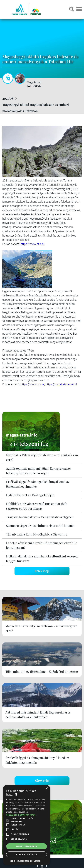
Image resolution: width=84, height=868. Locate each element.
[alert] (27, 825)
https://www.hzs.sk (32, 244)
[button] (27, 861)
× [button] (46, 789)
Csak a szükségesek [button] (27, 854)
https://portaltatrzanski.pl (61, 384)
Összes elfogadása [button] (27, 846)
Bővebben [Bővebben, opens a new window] (23, 812)
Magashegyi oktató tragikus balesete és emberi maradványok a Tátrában (36, 108)
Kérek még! (42, 571)
